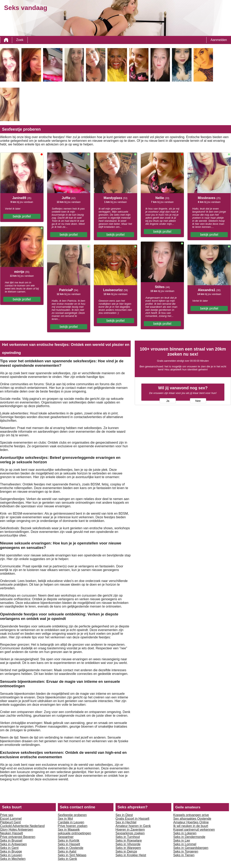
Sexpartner (66, 837)
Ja (168, 401)
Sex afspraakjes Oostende (192, 819)
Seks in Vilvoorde (128, 844)
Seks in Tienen (184, 855)
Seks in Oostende (71, 848)
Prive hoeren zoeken (73, 826)
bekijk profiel (22, 216)
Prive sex (7, 815)
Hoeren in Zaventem (130, 830)
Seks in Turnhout (128, 837)
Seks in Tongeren (186, 851)
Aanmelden (219, 40)
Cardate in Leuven (71, 822)
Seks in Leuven (11, 855)
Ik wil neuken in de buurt (191, 826)
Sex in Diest (124, 815)
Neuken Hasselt (11, 833)
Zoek (20, 40)
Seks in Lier (182, 841)
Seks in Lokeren (185, 833)
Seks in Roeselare (129, 841)
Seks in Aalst (67, 851)
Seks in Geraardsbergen (191, 848)
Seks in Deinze (126, 851)
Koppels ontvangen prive (191, 815)
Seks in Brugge (11, 851)
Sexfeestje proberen (72, 815)
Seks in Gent (9, 848)
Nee (198, 401)
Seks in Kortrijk (69, 841)
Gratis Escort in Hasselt (132, 819)
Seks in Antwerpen (13, 844)
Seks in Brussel (11, 841)
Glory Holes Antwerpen (17, 830)
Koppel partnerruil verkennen (194, 830)
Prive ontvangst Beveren (18, 837)
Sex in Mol (65, 819)
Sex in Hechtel (126, 822)
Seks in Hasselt (69, 844)
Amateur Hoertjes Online (191, 822)
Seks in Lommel (185, 844)
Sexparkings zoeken (130, 833)
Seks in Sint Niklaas (72, 855)
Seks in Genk (67, 859)
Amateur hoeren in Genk (133, 826)
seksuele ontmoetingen (75, 833)
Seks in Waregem (128, 848)
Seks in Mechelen (13, 859)
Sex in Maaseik (69, 830)
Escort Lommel (11, 819)
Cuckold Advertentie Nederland (22, 826)
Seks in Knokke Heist (131, 855)
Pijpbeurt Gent (10, 822)
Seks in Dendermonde (189, 837)
